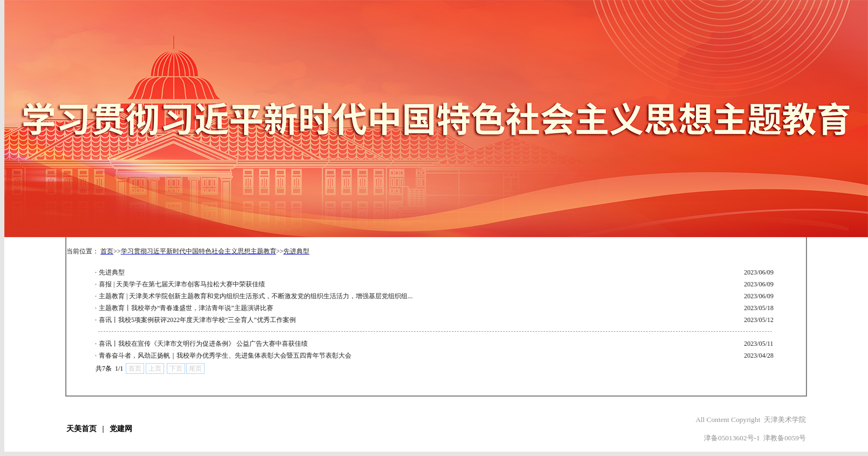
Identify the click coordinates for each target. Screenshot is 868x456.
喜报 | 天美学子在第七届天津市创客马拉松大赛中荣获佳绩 (182, 284)
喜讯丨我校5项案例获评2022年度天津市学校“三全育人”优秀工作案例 (197, 320)
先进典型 (112, 272)
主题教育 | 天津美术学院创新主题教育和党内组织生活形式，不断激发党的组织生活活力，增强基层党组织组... (256, 296)
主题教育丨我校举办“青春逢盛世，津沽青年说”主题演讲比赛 (186, 308)
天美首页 (82, 429)
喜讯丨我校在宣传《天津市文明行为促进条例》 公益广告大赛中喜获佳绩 (203, 344)
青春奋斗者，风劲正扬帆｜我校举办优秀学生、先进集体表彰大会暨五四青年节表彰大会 (225, 356)
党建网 (121, 429)
